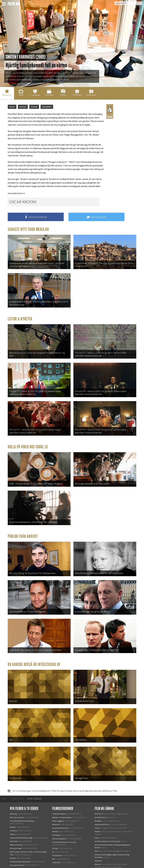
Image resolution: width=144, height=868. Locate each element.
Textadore (98, 845)
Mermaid (55, 816)
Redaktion (98, 805)
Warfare (13, 819)
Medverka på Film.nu (102, 809)
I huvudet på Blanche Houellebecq (22, 805)
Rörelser (13, 812)
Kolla (96, 835)
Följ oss (97, 812)
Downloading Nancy (59, 823)
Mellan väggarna (58, 805)
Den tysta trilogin (16, 833)
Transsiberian (57, 840)
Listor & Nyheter (20, 317)
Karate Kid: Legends (17, 863)
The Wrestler (57, 819)
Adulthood (56, 809)
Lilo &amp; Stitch (16, 859)
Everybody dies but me (60, 812)
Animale (13, 842)
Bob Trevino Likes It (17, 802)
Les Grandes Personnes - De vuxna (64, 826)
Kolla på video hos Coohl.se (28, 441)
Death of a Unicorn (16, 829)
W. (53, 836)
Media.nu (98, 849)
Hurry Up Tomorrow (17, 850)
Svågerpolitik (99, 855)
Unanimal (13, 815)
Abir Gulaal (14, 826)
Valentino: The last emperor (62, 802)
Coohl (97, 822)
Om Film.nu (99, 798)
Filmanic (98, 816)
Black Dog (13, 798)
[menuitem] (5, 783)
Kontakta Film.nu (101, 802)
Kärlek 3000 (56, 847)
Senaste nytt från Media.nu (28, 229)
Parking (55, 833)
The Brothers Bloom (59, 798)
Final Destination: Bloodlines (20, 846)
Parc (54, 843)
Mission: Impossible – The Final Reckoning (25, 853)
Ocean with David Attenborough (21, 822)
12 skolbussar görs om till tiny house (108, 826)
